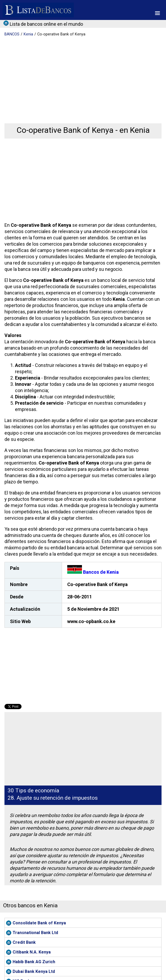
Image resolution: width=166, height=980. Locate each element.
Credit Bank (24, 942)
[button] (157, 13)
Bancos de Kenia (93, 572)
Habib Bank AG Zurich (34, 962)
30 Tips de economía (33, 791)
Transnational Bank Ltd (35, 933)
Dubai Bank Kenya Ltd (34, 971)
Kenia (28, 34)
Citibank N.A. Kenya (32, 952)
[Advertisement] (82, 76)
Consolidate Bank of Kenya (39, 923)
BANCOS (12, 34)
